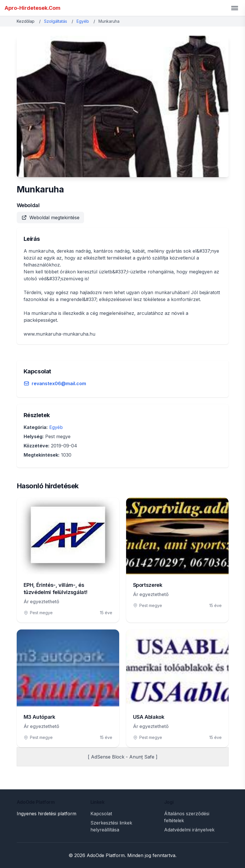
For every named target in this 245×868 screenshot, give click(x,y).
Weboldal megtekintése (50, 218)
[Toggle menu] (235, 8)
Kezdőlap (26, 21)
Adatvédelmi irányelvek (189, 830)
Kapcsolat (101, 814)
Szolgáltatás (56, 21)
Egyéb (83, 21)
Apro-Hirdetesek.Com (33, 8)
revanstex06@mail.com (59, 383)
